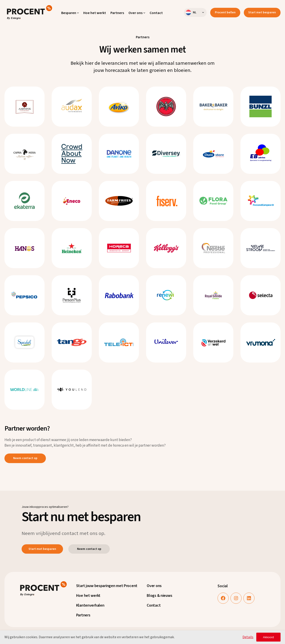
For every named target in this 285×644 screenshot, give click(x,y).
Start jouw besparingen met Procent (107, 586)
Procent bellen (225, 12)
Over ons (154, 586)
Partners (83, 615)
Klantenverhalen (90, 605)
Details (248, 637)
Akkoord (268, 637)
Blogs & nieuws (159, 596)
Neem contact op (25, 458)
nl (191, 12)
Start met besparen (262, 12)
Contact (154, 605)
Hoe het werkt (88, 596)
